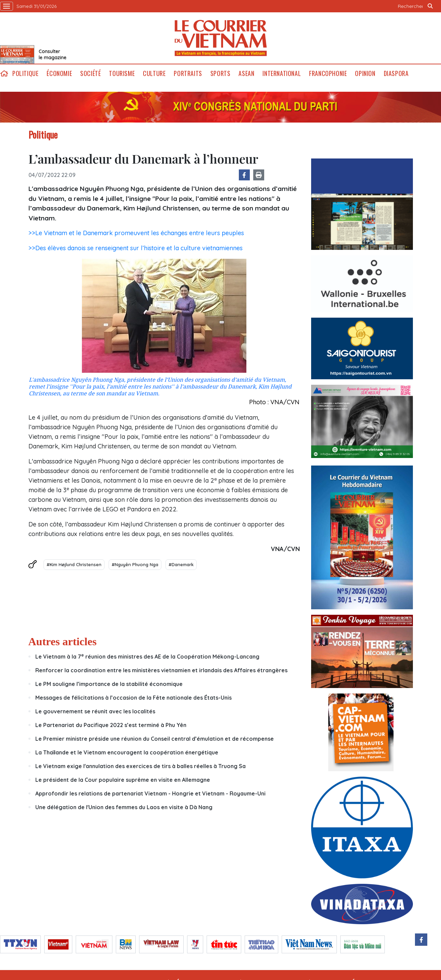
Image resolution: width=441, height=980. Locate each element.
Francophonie (328, 73)
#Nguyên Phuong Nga (135, 564)
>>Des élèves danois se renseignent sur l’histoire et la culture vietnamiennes (136, 248)
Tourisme (122, 73)
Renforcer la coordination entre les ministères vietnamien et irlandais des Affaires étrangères (161, 670)
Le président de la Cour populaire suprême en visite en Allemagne (123, 780)
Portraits (188, 73)
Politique (25, 73)
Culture (154, 73)
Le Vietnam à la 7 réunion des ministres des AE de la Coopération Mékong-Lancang (147, 657)
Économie (59, 73)
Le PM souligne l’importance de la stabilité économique (110, 684)
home (4, 73)
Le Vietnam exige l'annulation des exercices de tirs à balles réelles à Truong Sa (140, 766)
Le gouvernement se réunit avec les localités (96, 711)
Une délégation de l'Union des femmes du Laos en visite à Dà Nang (124, 807)
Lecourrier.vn (221, 38)
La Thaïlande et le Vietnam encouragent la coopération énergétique (127, 752)
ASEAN (246, 73)
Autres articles (63, 641)
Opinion (365, 73)
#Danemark (181, 564)
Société (90, 73)
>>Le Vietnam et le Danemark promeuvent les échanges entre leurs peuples (136, 233)
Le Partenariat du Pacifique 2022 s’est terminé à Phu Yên (111, 725)
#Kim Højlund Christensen (74, 564)
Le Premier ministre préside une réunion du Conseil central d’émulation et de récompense (155, 739)
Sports (220, 73)
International (282, 73)
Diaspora (396, 73)
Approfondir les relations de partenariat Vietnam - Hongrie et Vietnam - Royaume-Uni (150, 793)
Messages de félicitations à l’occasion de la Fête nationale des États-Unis (133, 698)
